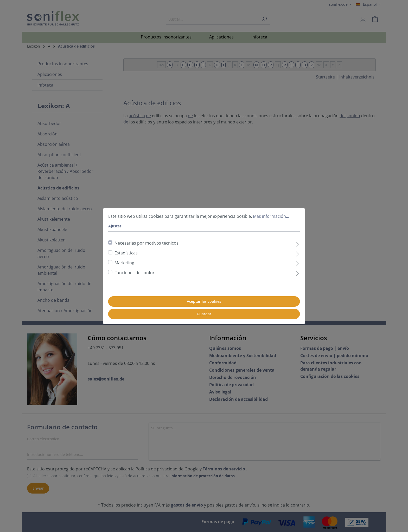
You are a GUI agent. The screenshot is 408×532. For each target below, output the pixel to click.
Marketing (124, 263)
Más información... (271, 216)
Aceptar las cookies (204, 301)
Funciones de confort (135, 273)
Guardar (204, 314)
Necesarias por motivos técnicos (146, 243)
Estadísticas (126, 253)
